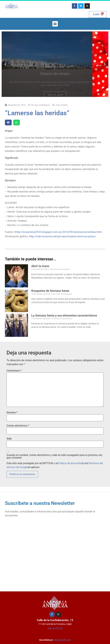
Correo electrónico (18, 426)
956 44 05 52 (55, 629)
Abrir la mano (40, 266)
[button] (55, 24)
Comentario (14, 371)
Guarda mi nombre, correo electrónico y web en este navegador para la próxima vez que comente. (54, 456)
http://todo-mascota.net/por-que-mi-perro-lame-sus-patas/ (62, 236)
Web (9, 439)
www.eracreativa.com (62, 640)
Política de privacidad (70, 463)
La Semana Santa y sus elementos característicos (64, 315)
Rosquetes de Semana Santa (50, 291)
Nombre (12, 413)
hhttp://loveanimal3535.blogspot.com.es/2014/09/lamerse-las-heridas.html (58, 232)
